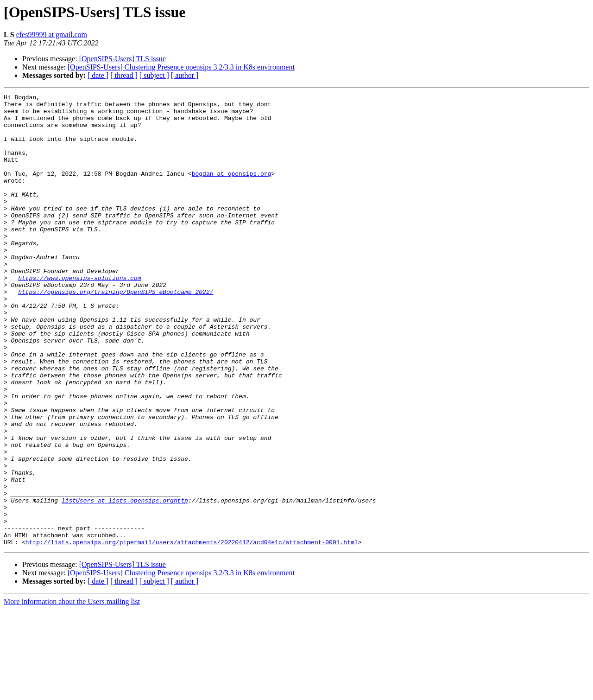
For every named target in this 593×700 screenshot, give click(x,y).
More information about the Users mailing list (72, 692)
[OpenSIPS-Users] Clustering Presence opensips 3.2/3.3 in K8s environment (181, 67)
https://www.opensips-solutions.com (79, 315)
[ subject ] (154, 75)
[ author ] (185, 75)
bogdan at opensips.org (232, 190)
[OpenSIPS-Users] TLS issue (123, 59)
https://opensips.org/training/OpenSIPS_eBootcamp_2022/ (116, 332)
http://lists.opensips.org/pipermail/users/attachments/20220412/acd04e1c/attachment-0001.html (192, 632)
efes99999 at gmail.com (52, 35)
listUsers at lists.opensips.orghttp (125, 582)
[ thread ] (124, 75)
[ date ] (98, 75)
